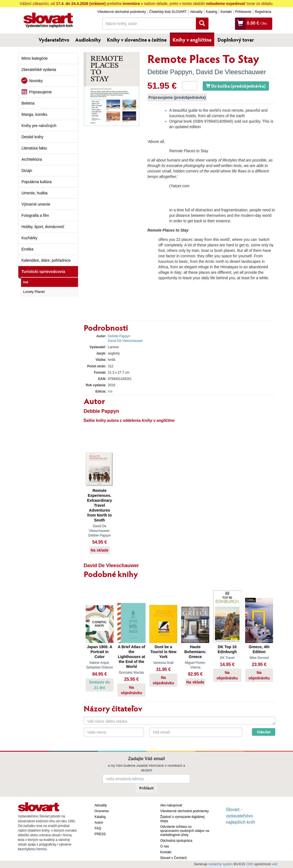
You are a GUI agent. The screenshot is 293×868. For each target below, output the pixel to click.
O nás (165, 846)
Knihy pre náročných (39, 126)
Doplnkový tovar (236, 40)
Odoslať (264, 732)
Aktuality (196, 12)
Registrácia (263, 12)
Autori (99, 823)
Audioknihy (88, 40)
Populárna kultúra (37, 182)
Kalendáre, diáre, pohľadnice (46, 260)
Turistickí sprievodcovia (43, 272)
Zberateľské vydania (39, 70)
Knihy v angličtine (192, 40)
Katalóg (212, 12)
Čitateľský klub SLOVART (168, 12)
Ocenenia (102, 811)
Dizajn (27, 171)
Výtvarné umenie (36, 204)
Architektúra (32, 159)
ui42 (275, 864)
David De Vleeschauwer (231, 72)
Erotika (28, 249)
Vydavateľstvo (54, 40)
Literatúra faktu (34, 148)
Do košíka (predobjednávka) (236, 86)
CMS (250, 864)
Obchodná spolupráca (176, 841)
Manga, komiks (34, 114)
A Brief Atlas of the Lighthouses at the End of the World (131, 657)
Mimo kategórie (35, 58)
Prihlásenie (243, 12)
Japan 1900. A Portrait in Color (99, 652)
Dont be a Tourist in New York (163, 652)
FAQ (98, 828)
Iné (26, 282)
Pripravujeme (40, 92)
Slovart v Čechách (174, 858)
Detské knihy (33, 137)
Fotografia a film (35, 215)
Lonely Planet (34, 292)
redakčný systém (221, 864)
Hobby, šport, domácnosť (43, 227)
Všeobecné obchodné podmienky (122, 12)
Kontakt (226, 12)
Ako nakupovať (171, 805)
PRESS (100, 834)
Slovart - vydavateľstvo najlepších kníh (241, 816)
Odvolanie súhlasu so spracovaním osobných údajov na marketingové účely (185, 831)
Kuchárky (30, 238)
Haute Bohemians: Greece (195, 652)
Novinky (36, 81)
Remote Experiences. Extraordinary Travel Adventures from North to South (99, 505)
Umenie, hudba (35, 193)
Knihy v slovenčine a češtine (137, 40)
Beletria (28, 103)
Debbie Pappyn (170, 72)
